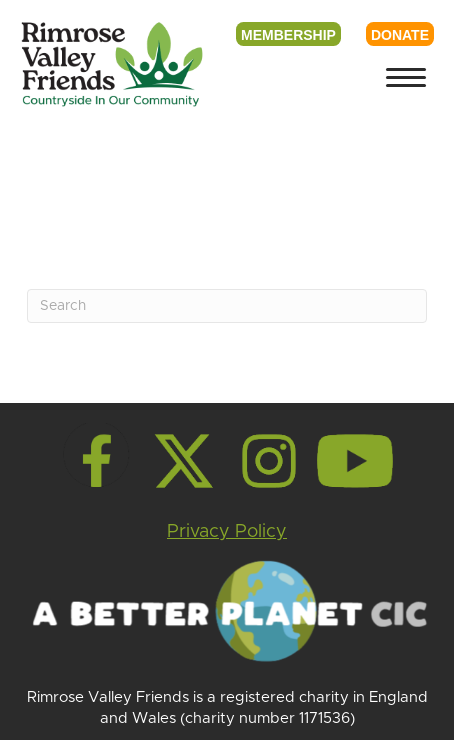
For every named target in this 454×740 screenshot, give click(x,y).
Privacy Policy (227, 532)
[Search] (227, 306)
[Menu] (406, 78)
